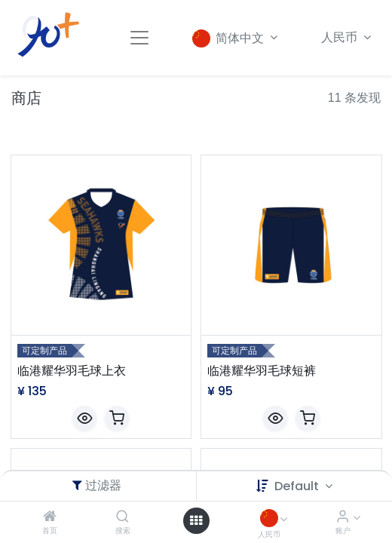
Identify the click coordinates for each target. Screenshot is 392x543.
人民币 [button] (341, 37)
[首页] (50, 517)
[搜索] (122, 517)
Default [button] (298, 486)
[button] (84, 418)
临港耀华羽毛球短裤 (262, 371)
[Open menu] (196, 520)
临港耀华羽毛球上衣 (72, 371)
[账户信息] (343, 517)
